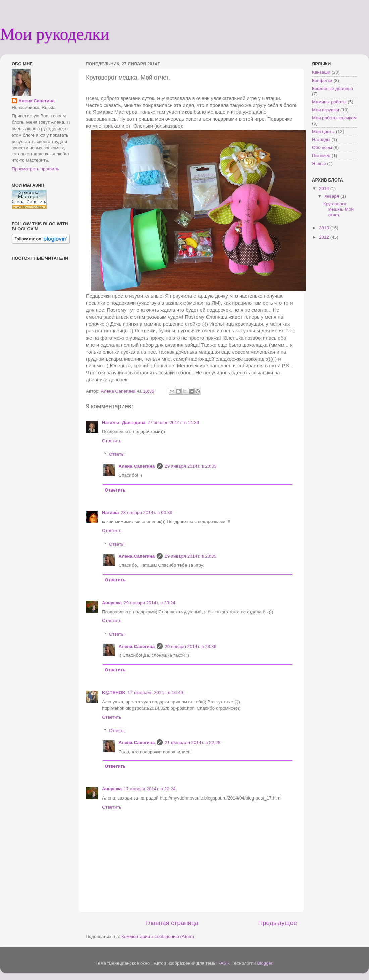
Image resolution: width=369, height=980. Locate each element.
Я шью (319, 164)
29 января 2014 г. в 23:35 (191, 466)
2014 (325, 188)
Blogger (265, 963)
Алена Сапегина (137, 466)
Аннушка (112, 603)
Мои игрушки (326, 110)
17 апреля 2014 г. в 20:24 (150, 789)
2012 (325, 237)
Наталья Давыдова (124, 423)
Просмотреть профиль (36, 169)
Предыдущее (277, 923)
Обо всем (322, 147)
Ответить (112, 441)
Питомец (321, 156)
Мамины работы (329, 102)
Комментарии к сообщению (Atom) (158, 937)
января (332, 196)
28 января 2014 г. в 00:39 (147, 512)
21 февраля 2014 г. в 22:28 (193, 743)
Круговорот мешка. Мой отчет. (338, 209)
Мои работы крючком (334, 118)
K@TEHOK (114, 693)
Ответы (117, 454)
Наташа (110, 512)
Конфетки (322, 80)
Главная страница (172, 923)
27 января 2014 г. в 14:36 (173, 423)
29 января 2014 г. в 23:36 (191, 646)
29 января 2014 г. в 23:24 (150, 603)
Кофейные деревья (332, 88)
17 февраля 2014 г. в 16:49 (155, 693)
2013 (325, 228)
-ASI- (224, 963)
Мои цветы (323, 131)
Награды (321, 139)
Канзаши (321, 72)
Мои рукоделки (55, 34)
